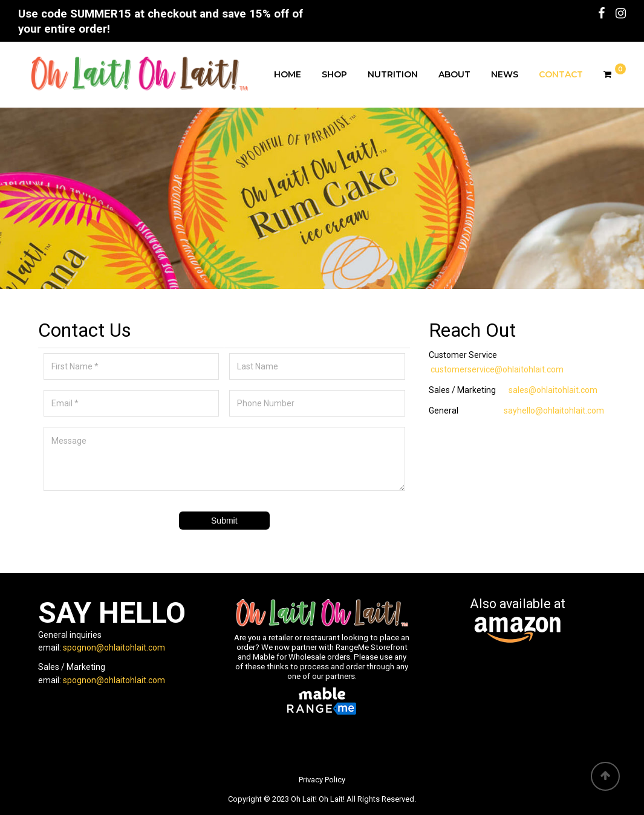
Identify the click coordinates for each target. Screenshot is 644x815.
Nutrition (393, 74)
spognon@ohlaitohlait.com (114, 648)
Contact (561, 74)
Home (288, 74)
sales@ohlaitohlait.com (553, 390)
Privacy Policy (322, 780)
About (454, 74)
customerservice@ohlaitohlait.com (497, 369)
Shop (334, 74)
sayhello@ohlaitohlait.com (554, 411)
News (505, 74)
